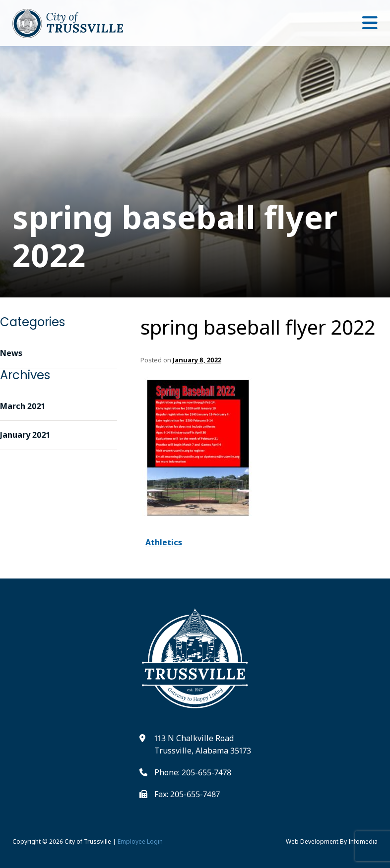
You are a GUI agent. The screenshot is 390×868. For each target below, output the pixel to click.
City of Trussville (88, 841)
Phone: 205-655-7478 (193, 772)
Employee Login (140, 841)
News (11, 353)
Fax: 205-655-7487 (187, 794)
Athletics (164, 542)
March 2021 (23, 406)
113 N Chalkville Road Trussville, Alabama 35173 (203, 745)
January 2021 (25, 435)
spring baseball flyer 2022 (258, 327)
